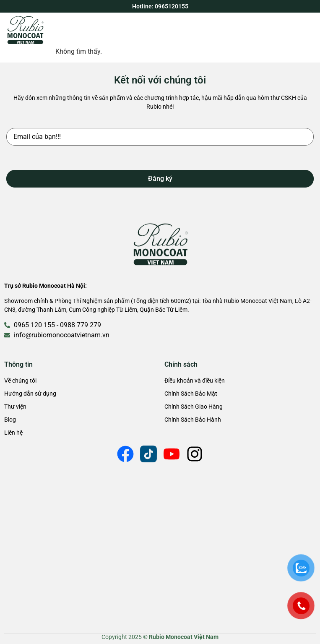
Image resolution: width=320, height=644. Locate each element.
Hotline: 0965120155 (160, 6)
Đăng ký (160, 179)
